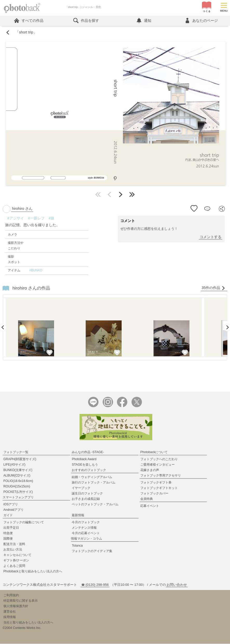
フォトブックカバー (154, 494)
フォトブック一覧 (16, 452)
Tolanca (77, 546)
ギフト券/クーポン (16, 561)
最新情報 (78, 515)
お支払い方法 (13, 550)
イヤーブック (81, 488)
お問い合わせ (177, 585)
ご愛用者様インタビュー (157, 465)
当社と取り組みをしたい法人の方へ (28, 623)
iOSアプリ (11, 505)
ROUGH (17, 487)
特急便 (8, 533)
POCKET (18, 492)
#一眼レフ (36, 219)
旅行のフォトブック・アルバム (94, 483)
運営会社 (10, 612)
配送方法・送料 (14, 544)
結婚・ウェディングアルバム (92, 477)
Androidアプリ (14, 510)
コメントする (211, 237)
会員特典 (147, 499)
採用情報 (10, 617)
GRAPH (20, 459)
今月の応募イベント (86, 533)
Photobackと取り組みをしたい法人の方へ (33, 572)
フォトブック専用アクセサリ (161, 476)
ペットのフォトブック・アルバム (95, 505)
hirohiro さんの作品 (31, 289)
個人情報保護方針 (16, 606)
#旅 (52, 219)
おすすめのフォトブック (89, 470)
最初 (98, 195)
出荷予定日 (11, 528)
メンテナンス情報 (84, 528)
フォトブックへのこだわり (159, 459)
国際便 (8, 539)
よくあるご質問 (14, 566)
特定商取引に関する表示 (21, 601)
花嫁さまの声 (150, 470)
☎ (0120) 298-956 (95, 585)
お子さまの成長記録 (86, 499)
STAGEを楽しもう (85, 465)
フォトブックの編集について (24, 522)
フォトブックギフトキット (159, 488)
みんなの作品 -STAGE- (88, 452)
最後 (132, 195)
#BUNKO (36, 271)
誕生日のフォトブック (87, 494)
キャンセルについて (17, 555)
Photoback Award (84, 459)
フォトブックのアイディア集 (92, 551)
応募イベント (150, 506)
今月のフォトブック (86, 522)
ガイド (8, 515)
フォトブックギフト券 (156, 483)
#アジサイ (16, 219)
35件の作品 (213, 288)
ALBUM (17, 476)
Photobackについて (154, 452)
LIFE (14, 465)
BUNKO (18, 470)
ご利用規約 (11, 595)
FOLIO (18, 481)
